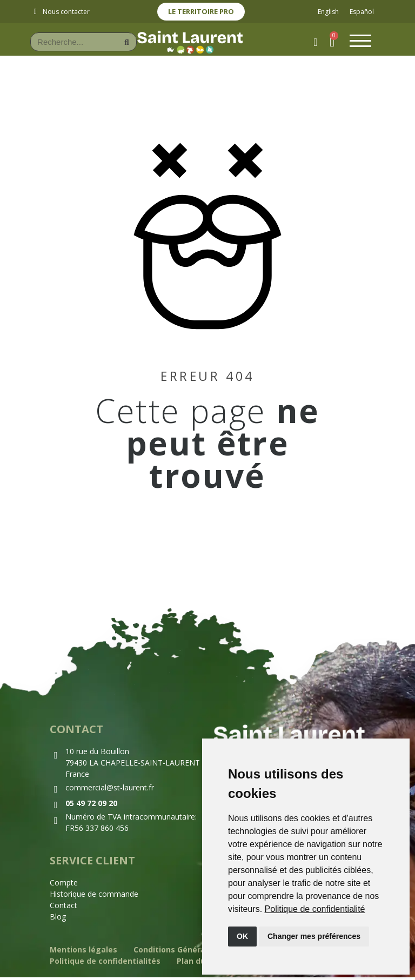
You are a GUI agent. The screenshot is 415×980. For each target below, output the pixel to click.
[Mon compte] (313, 44)
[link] (315, 909)
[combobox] (69, 43)
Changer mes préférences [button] (314, 936)
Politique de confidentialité (315, 909)
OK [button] (242, 936)
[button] (330, 43)
